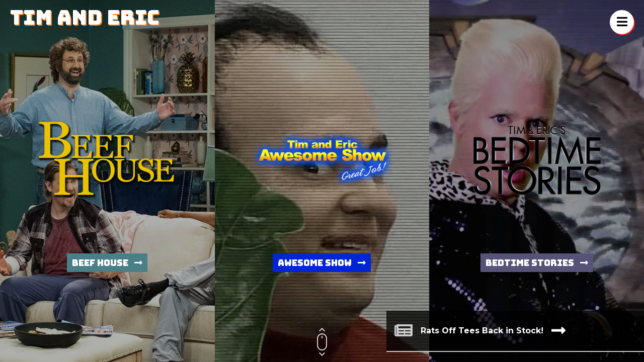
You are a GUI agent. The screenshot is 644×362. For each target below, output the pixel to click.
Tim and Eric (85, 17)
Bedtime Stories (537, 263)
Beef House (107, 263)
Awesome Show (322, 263)
